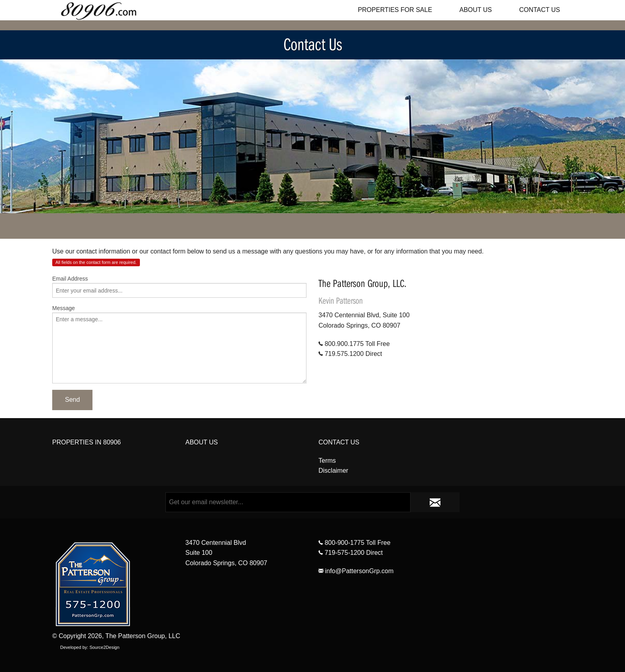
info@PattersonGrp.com (356, 571)
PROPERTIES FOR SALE (395, 10)
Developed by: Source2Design (90, 647)
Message (64, 308)
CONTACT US (540, 10)
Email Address (70, 279)
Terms (327, 461)
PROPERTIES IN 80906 (86, 442)
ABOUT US (476, 10)
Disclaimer (333, 471)
